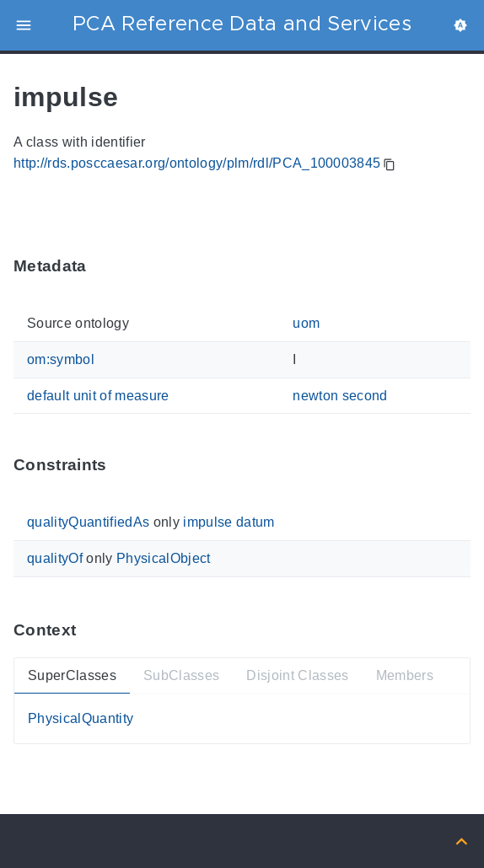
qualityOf (55, 558)
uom (306, 323)
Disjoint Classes (297, 675)
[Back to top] (462, 841)
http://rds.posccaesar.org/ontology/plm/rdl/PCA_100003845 (197, 163)
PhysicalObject (164, 558)
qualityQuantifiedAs (88, 522)
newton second (340, 395)
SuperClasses (72, 675)
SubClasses (181, 675)
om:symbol (61, 359)
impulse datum (229, 522)
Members (405, 675)
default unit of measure (98, 395)
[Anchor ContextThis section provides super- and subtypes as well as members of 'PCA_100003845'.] (89, 630)
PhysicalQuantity (81, 718)
